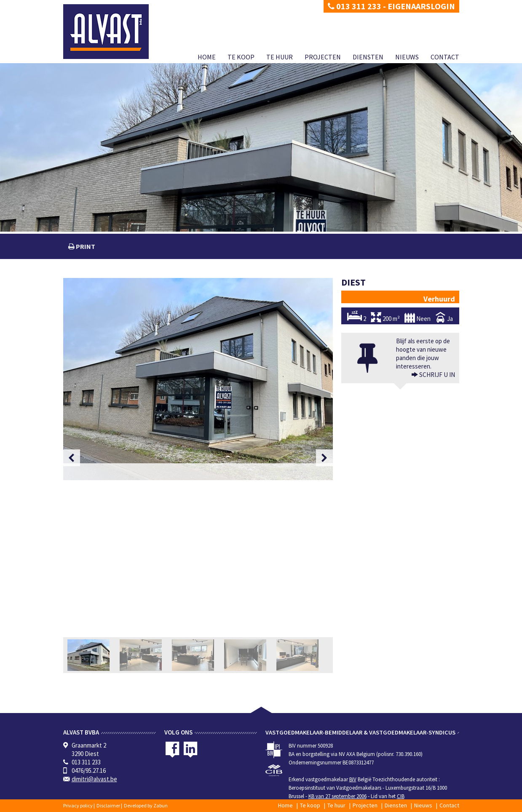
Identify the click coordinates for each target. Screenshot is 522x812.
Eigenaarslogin (421, 6)
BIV (353, 779)
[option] (198, 379)
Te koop (241, 57)
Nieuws (407, 57)
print (85, 246)
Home (207, 57)
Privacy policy (78, 805)
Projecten (323, 57)
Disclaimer (108, 805)
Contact (445, 57)
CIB (401, 796)
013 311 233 (355, 6)
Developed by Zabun (146, 805)
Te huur (280, 57)
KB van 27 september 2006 (337, 796)
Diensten (368, 57)
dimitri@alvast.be (94, 779)
